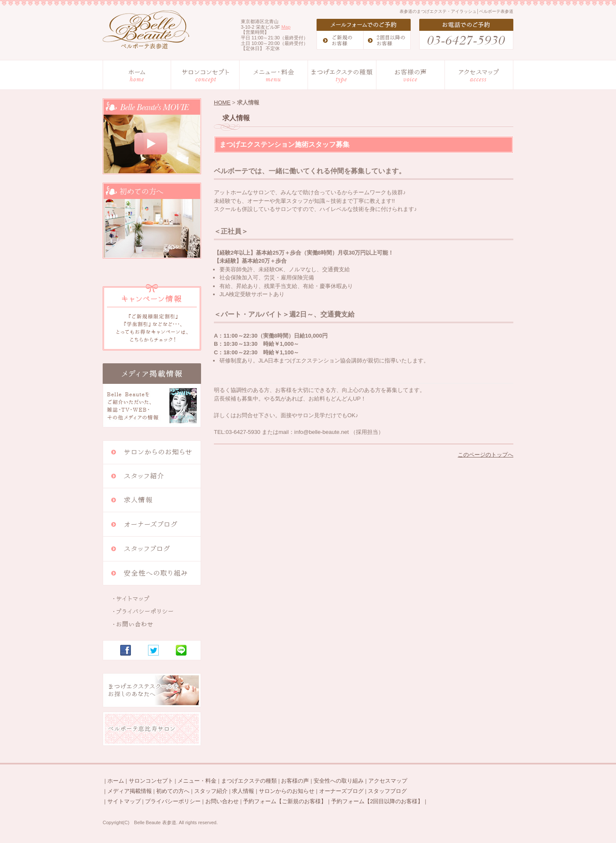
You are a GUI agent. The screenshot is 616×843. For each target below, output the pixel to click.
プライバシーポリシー (173, 801)
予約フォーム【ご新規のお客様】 (285, 801)
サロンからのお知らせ (287, 791)
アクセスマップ (388, 781)
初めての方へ (173, 791)
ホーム (116, 781)
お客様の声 (295, 781)
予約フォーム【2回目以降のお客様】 (377, 801)
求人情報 (243, 791)
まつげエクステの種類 (249, 781)
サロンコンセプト (151, 781)
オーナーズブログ (341, 791)
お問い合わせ (222, 801)
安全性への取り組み (339, 781)
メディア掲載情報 (130, 791)
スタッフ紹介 (211, 791)
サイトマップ (124, 801)
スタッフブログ (387, 791)
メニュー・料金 (197, 781)
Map (286, 27)
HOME (222, 102)
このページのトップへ (486, 455)
